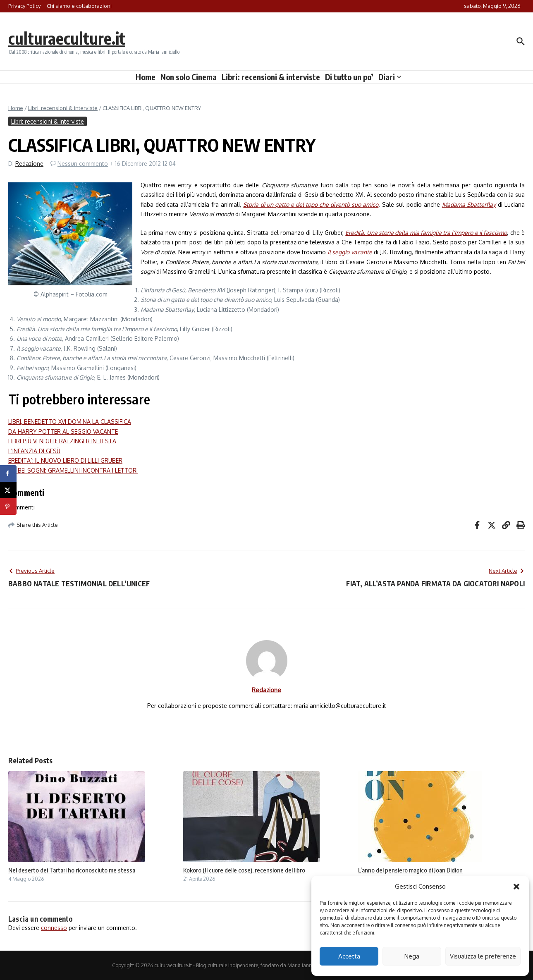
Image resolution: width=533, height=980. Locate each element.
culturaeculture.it (68, 38)
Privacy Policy (24, 6)
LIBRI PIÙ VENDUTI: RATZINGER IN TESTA (62, 441)
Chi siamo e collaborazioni (79, 6)
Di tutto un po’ (349, 77)
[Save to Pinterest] (8, 507)
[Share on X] (8, 490)
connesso (54, 928)
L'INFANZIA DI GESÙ (34, 451)
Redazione (29, 164)
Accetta (349, 956)
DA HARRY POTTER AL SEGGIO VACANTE (63, 431)
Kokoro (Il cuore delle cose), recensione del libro (244, 870)
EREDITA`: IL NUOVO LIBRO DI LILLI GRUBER (65, 460)
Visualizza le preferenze (483, 956)
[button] (516, 887)
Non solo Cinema (189, 77)
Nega (412, 956)
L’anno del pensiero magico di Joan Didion (410, 870)
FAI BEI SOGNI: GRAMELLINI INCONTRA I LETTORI (73, 470)
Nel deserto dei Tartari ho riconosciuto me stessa (72, 870)
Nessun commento (83, 164)
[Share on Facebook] (8, 473)
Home (146, 77)
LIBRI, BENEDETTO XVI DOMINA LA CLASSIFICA (70, 422)
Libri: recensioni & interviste (271, 77)
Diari (390, 77)
